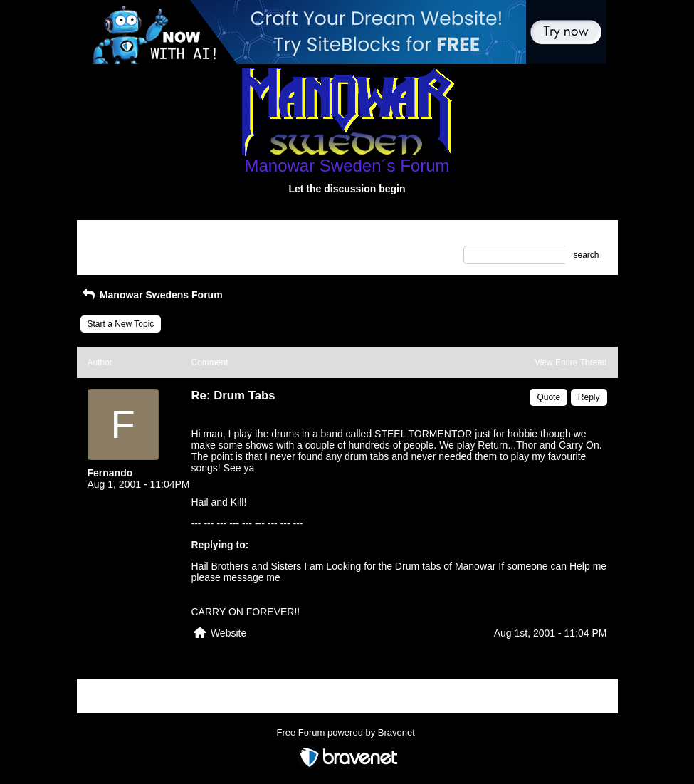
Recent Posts (113, 251)
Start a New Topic (121, 324)
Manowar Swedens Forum (152, 295)
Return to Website (122, 236)
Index (178, 236)
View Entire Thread (571, 362)
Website (228, 633)
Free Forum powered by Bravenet (347, 732)
